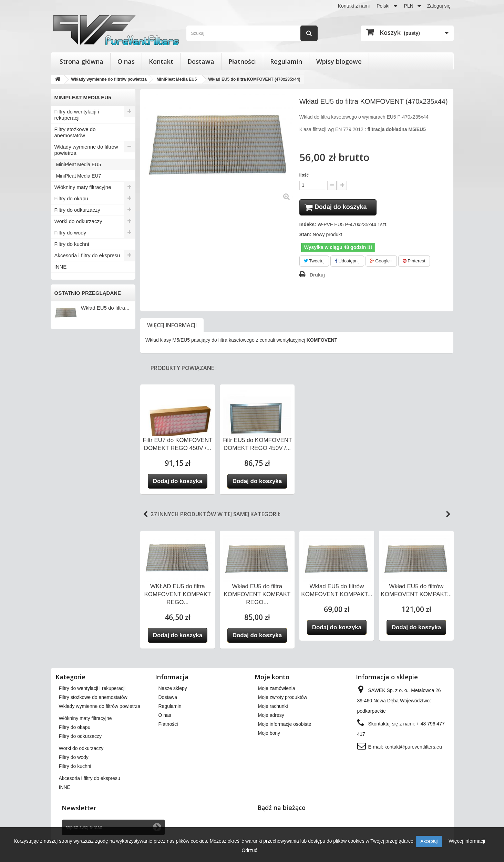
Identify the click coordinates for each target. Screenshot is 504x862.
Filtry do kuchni (72, 244)
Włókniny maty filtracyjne (83, 187)
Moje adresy (271, 716)
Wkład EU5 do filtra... (105, 308)
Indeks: (308, 225)
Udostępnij (347, 262)
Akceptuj (429, 841)
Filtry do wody (70, 233)
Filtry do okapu (71, 198)
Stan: (305, 235)
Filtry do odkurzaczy (77, 210)
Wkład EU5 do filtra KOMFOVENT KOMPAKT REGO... (257, 595)
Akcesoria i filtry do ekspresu (87, 255)
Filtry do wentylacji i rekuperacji (77, 115)
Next (448, 515)
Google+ (381, 262)
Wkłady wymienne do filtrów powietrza (86, 150)
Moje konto (272, 678)
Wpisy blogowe (339, 61)
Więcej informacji (172, 326)
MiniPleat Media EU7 (79, 176)
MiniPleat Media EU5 (79, 164)
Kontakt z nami (354, 6)
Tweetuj (314, 262)
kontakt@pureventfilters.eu (413, 748)
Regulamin (286, 61)
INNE (61, 267)
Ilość (304, 175)
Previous (145, 515)
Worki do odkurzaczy (78, 221)
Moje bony (269, 734)
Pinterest (414, 262)
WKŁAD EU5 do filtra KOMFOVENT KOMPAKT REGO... (177, 595)
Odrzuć (249, 850)
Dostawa (201, 61)
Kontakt (161, 61)
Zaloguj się (439, 6)
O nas (126, 61)
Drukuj (317, 276)
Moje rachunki (273, 707)
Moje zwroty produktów (283, 698)
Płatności (242, 61)
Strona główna (81, 61)
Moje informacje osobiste (285, 725)
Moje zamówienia (277, 689)
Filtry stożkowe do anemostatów (75, 132)
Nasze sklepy (173, 689)
